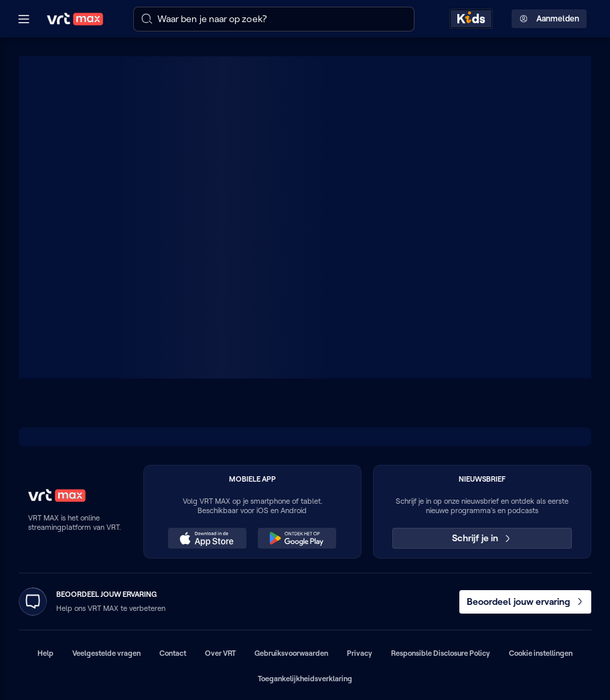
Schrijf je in (482, 538)
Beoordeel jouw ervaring (526, 602)
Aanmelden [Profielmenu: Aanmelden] (549, 19)
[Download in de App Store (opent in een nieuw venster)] (207, 539)
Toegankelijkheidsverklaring (305, 679)
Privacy (360, 653)
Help (46, 653)
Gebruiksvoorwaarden (291, 653)
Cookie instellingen (541, 653)
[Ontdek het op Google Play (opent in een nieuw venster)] (297, 539)
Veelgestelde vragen (106, 653)
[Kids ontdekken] (471, 19)
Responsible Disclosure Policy (441, 653)
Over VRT (220, 653)
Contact (173, 653)
